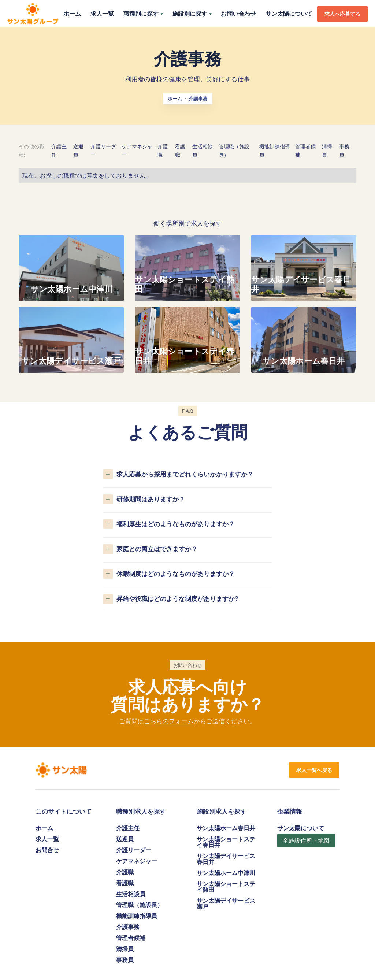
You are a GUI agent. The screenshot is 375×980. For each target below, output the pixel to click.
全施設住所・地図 (306, 840)
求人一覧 (102, 14)
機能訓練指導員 (137, 916)
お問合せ (47, 850)
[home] (33, 14)
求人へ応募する (342, 14)
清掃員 (125, 949)
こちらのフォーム (169, 721)
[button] (143, 14)
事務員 (125, 960)
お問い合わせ (238, 14)
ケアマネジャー (137, 861)
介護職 (125, 872)
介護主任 (128, 828)
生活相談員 (131, 894)
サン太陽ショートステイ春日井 (226, 842)
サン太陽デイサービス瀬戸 (226, 903)
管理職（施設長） (140, 905)
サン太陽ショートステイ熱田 (226, 887)
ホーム (72, 14)
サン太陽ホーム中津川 (226, 873)
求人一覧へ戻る (314, 770)
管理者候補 (131, 938)
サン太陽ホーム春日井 (226, 828)
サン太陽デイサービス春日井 (226, 859)
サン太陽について (289, 14)
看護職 (125, 883)
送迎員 (125, 839)
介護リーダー (134, 850)
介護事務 (128, 927)
